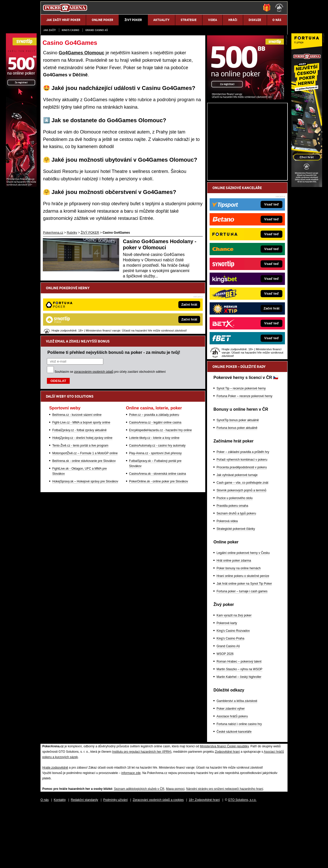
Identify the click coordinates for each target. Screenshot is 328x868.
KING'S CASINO (70, 30)
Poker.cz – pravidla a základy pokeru (154, 361)
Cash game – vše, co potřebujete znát (242, 543)
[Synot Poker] (245, 158)
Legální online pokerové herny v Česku (243, 613)
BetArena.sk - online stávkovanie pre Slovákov (84, 408)
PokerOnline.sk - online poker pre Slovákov (159, 428)
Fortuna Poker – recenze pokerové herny (244, 456)
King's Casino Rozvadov (233, 691)
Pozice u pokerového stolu (235, 558)
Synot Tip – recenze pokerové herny (241, 448)
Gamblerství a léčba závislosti (237, 761)
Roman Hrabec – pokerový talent (239, 721)
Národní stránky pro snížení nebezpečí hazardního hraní (225, 849)
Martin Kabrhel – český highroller (239, 737)
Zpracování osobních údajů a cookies (158, 860)
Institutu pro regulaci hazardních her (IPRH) (142, 812)
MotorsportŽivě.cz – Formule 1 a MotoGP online (85, 400)
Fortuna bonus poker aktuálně (237, 488)
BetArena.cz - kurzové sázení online (77, 361)
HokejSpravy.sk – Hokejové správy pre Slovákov (85, 428)
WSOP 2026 (225, 714)
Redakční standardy (84, 860)
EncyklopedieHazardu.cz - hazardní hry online (161, 377)
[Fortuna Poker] (307, 186)
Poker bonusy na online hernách (239, 628)
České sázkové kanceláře (234, 792)
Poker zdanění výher (231, 769)
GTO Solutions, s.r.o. (242, 860)
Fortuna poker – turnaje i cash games (242, 651)
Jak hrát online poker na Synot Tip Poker (244, 644)
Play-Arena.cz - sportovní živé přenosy (155, 400)
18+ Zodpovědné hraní (204, 860)
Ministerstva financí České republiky (224, 806)
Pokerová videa (227, 581)
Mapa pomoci (175, 849)
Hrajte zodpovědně (55, 828)
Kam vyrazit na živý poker (234, 675)
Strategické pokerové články (236, 589)
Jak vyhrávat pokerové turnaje (237, 535)
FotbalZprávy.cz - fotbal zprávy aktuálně (79, 377)
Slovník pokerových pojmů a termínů (241, 550)
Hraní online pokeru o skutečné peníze (243, 636)
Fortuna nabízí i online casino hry (239, 784)
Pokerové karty (227, 683)
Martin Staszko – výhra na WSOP (239, 729)
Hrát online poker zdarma (234, 621)
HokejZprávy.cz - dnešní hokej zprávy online (82, 385)
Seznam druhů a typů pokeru (236, 573)
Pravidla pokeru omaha (232, 566)
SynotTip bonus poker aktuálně (238, 480)
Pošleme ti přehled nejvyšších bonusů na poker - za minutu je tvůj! (114, 299)
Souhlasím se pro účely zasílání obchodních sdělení (110, 318)
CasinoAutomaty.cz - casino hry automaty (157, 392)
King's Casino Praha (230, 698)
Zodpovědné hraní (227, 812)
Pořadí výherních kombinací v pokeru (242, 520)
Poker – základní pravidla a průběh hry (243, 512)
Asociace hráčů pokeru (232, 776)
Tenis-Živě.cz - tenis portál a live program (80, 392)
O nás (45, 860)
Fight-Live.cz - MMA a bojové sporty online (81, 369)
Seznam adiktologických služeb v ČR (139, 849)
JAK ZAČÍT (49, 30)
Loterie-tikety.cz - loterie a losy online (154, 385)
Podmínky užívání (115, 860)
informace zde (131, 833)
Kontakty (60, 860)
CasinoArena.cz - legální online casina (155, 369)
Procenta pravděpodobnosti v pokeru (242, 527)
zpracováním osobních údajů (94, 318)
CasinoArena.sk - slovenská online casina (158, 420)
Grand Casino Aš (96, 30)
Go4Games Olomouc (81, 53)
